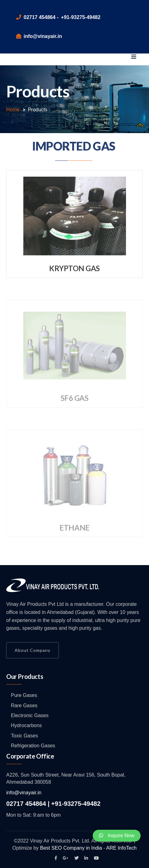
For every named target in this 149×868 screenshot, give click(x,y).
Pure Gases (24, 695)
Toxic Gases (24, 736)
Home (13, 110)
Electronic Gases (30, 715)
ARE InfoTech (121, 848)
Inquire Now (117, 836)
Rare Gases (24, 706)
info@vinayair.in (24, 793)
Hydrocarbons (26, 725)
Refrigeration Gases (33, 746)
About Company (33, 650)
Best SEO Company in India (71, 848)
